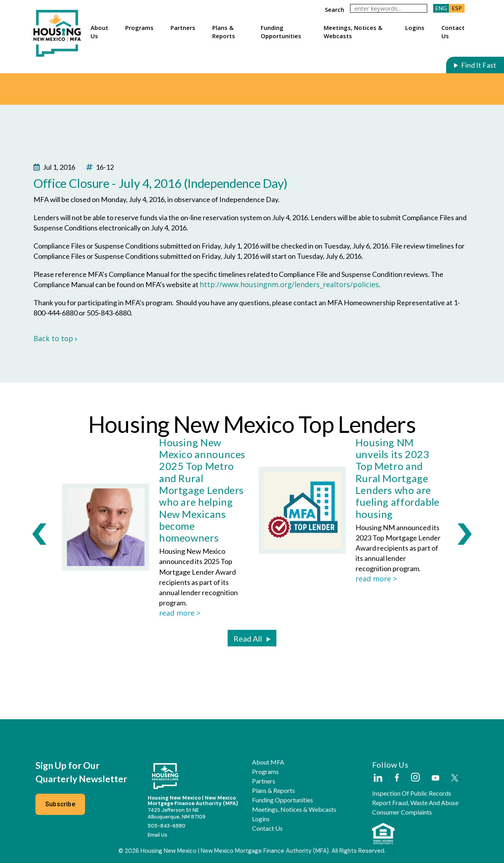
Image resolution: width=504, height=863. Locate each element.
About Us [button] (99, 32)
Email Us (157, 835)
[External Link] (378, 778)
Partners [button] (183, 28)
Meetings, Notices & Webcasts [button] (353, 32)
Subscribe (60, 804)
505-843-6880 (167, 826)
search (334, 9)
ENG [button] (441, 8)
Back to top (56, 338)
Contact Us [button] (453, 32)
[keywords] (389, 8)
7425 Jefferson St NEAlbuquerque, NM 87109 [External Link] (177, 813)
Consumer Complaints (402, 812)
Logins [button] (415, 28)
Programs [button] (139, 28)
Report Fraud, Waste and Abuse (415, 803)
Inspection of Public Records (412, 793)
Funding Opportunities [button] (281, 32)
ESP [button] (457, 8)
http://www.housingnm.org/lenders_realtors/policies (289, 284)
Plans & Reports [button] (224, 32)
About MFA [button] (268, 762)
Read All (248, 638)
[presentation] (39, 534)
